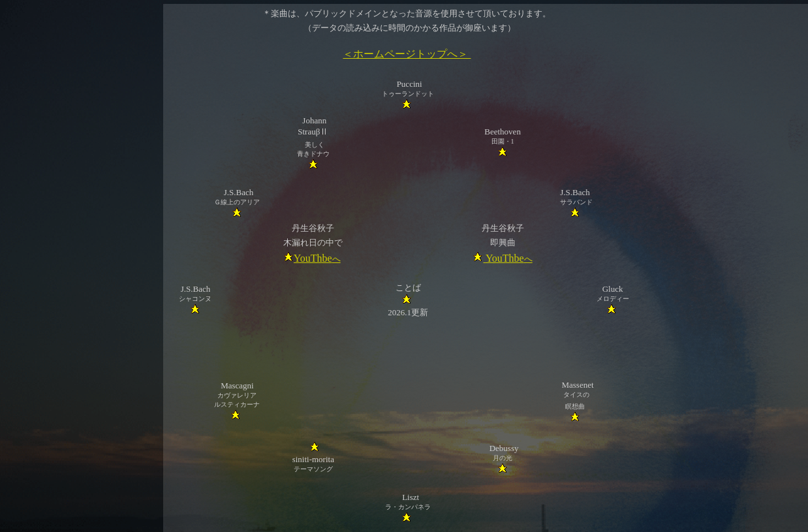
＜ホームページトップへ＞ (407, 54)
